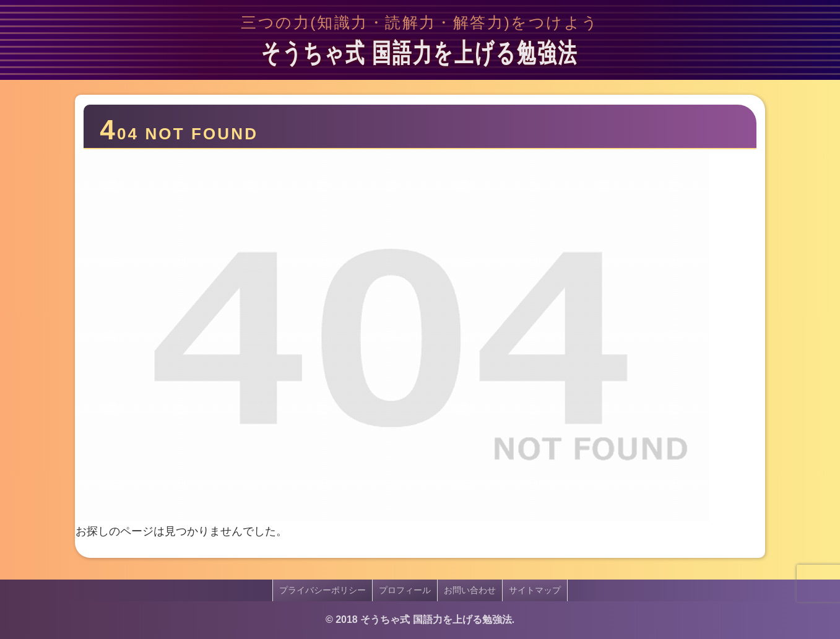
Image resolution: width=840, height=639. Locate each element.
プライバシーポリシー (323, 590)
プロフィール (405, 590)
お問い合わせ (470, 590)
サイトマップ (535, 590)
